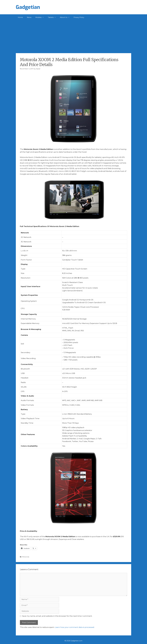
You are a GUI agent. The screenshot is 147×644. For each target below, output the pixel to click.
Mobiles (41, 17)
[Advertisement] (73, 36)
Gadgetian (28, 7)
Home (20, 17)
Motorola (26, 557)
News (29, 17)
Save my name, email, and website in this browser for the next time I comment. (57, 616)
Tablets (53, 17)
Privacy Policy (79, 17)
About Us (66, 17)
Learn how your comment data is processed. (75, 627)
